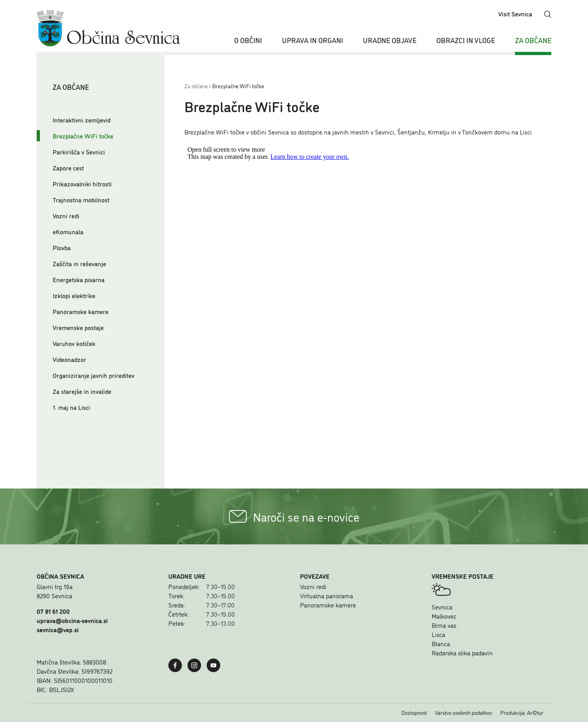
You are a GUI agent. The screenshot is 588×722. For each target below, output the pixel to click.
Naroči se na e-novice (294, 516)
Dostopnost (414, 712)
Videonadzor (69, 359)
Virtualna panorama (327, 595)
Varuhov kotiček (74, 343)
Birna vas (444, 625)
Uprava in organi (313, 40)
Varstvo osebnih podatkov (464, 712)
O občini (248, 40)
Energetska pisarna (79, 279)
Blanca (441, 643)
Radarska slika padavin (462, 653)
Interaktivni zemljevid (82, 120)
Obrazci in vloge (466, 40)
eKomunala (68, 231)
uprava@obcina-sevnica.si (72, 620)
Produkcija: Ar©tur (522, 712)
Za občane (533, 40)
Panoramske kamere (81, 311)
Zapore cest (68, 168)
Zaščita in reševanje (79, 263)
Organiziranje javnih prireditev (94, 375)
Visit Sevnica (515, 14)
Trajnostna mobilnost (81, 200)
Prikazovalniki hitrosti (82, 184)
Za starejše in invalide (82, 391)
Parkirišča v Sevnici (79, 152)
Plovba (62, 247)
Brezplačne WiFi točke (83, 136)
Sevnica (442, 607)
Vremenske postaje (78, 327)
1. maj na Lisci (71, 407)
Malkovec (444, 616)
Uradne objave (390, 40)
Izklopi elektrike (74, 295)
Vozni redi (66, 216)
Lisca (438, 634)
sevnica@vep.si (58, 629)
